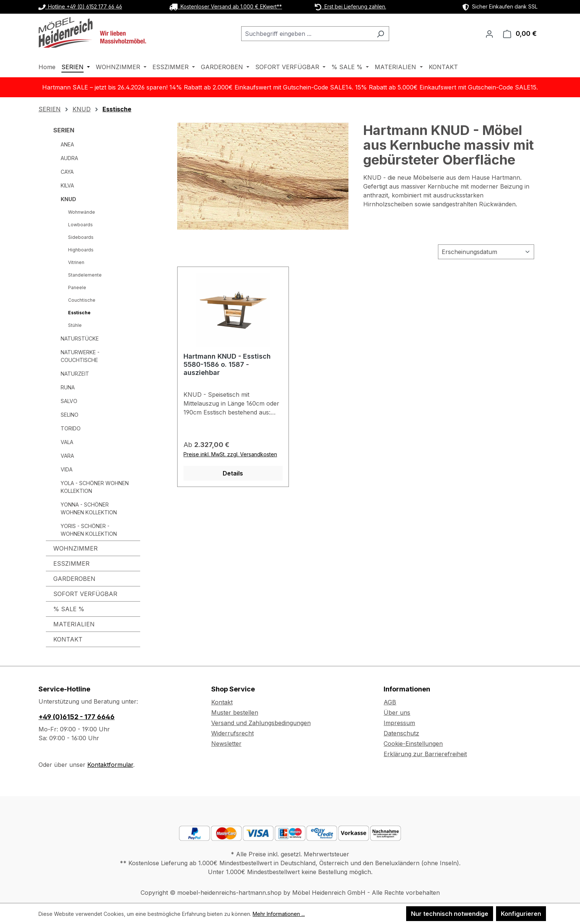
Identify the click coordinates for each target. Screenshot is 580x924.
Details (233, 473)
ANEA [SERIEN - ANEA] (67, 144)
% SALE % (69, 609)
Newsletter (226, 744)
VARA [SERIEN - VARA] (67, 456)
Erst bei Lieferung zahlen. (350, 6)
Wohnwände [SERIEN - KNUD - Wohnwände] (82, 212)
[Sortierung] (486, 252)
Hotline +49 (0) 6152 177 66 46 (80, 6)
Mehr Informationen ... (279, 914)
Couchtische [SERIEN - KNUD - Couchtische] (82, 300)
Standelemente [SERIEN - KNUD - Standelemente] (85, 275)
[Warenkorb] (520, 34)
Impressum (399, 723)
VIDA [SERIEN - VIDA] (67, 469)
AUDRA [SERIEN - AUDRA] (69, 158)
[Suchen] (380, 34)
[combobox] (307, 34)
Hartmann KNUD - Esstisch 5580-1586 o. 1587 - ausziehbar (227, 364)
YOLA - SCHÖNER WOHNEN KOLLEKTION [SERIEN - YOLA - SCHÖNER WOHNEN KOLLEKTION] (95, 487)
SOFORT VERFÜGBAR (85, 594)
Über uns (397, 713)
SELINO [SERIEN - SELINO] (70, 415)
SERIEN (64, 130)
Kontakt (222, 702)
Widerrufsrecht (232, 733)
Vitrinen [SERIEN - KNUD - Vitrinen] (76, 262)
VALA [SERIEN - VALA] (67, 442)
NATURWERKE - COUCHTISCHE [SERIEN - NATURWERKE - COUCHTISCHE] (80, 356)
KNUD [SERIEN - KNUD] (68, 199)
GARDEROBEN (74, 579)
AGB (390, 702)
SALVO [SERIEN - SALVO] (69, 401)
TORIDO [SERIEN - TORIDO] (71, 428)
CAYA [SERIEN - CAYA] (67, 172)
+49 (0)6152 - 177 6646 (77, 717)
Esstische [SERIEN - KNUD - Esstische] (79, 313)
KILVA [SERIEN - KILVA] (67, 185)
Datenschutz (401, 733)
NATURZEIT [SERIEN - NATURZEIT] (75, 374)
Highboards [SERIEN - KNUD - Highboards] (81, 250)
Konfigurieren (521, 914)
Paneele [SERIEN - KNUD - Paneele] (77, 287)
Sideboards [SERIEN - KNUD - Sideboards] (81, 237)
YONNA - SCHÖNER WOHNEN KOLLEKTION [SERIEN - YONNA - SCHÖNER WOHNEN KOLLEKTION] (89, 508)
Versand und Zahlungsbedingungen (261, 723)
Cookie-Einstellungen (413, 744)
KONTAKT (68, 639)
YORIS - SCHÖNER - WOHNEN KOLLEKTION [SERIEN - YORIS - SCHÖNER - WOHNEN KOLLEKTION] (89, 530)
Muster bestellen (235, 713)
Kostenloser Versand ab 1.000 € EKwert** (225, 6)
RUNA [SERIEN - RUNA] (68, 387)
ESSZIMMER (71, 563)
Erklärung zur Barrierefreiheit (425, 754)
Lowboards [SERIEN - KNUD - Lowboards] (80, 225)
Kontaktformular (110, 765)
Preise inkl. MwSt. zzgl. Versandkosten (230, 454)
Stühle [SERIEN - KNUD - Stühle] (75, 325)
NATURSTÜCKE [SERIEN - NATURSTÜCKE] (80, 339)
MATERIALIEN (74, 624)
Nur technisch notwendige (450, 914)
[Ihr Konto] (489, 34)
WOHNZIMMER (75, 548)
